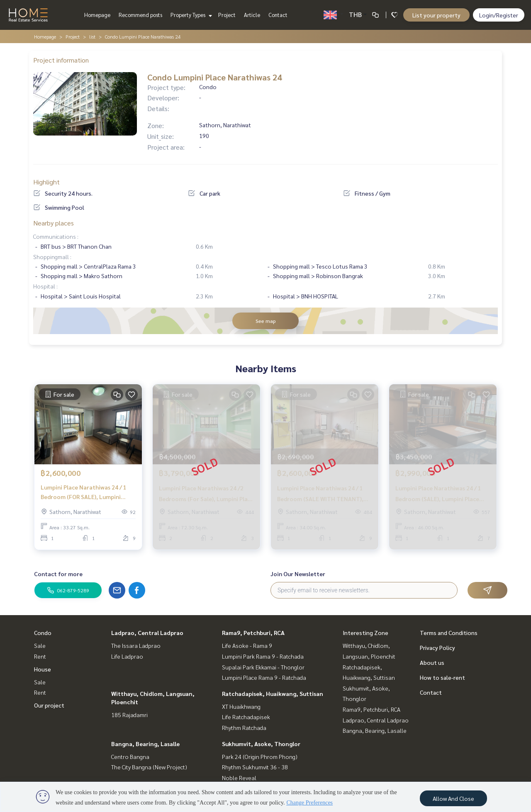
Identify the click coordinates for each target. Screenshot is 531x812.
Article (252, 15)
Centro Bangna (130, 756)
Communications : (56, 236)
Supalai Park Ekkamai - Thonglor (263, 667)
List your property (436, 15)
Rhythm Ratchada (244, 727)
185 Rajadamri (129, 715)
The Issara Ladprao (136, 645)
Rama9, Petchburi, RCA (253, 633)
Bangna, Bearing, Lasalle (145, 744)
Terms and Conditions (449, 633)
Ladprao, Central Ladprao (147, 633)
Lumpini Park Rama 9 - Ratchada (263, 656)
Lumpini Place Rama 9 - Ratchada (264, 677)
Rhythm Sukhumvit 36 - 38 (255, 767)
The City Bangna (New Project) (149, 767)
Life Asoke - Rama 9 (247, 645)
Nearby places (54, 223)
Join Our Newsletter (298, 574)
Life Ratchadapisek (246, 717)
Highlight (46, 182)
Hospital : (45, 286)
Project (227, 15)
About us (432, 662)
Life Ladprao (127, 656)
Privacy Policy (437, 647)
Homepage (97, 15)
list (92, 36)
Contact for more (58, 574)
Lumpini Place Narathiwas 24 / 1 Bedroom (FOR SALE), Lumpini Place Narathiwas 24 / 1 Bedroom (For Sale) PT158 (85, 492)
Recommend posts (140, 15)
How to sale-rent (442, 677)
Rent (40, 656)
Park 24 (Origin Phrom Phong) (260, 756)
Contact (278, 15)
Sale (40, 645)
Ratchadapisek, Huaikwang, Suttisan (273, 693)
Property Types (190, 15)
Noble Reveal (239, 778)
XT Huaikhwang (241, 706)
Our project (49, 705)
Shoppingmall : (52, 257)
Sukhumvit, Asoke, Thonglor (261, 744)
